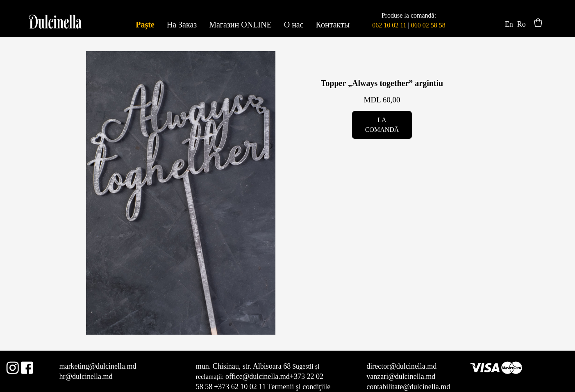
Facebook (27, 366)
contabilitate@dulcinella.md (408, 387)
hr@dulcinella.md (86, 376)
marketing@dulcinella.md (98, 366)
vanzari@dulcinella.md (401, 376)
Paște (145, 25)
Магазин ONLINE (240, 25)
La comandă (382, 125)
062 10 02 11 (389, 25)
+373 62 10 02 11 (240, 387)
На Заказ (182, 25)
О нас (294, 25)
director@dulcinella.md (401, 366)
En (509, 24)
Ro (522, 24)
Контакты (333, 25)
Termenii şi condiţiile (299, 387)
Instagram (12, 366)
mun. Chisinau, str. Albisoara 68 (243, 366)
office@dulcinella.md (258, 376)
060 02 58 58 (428, 25)
